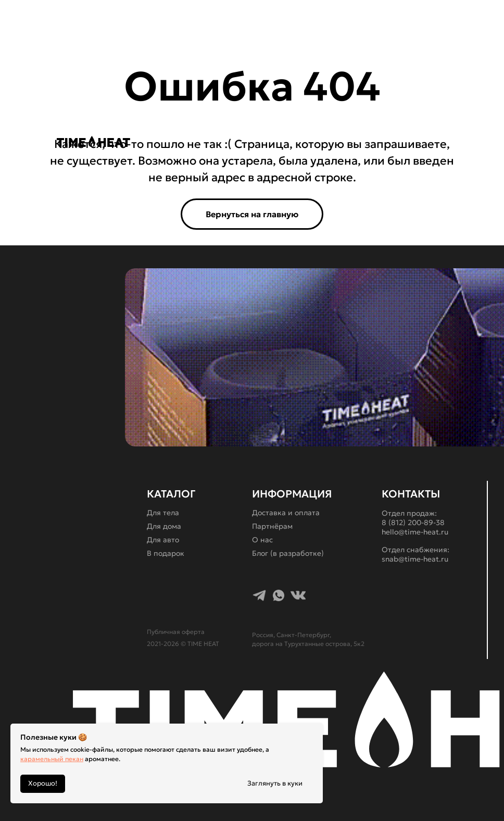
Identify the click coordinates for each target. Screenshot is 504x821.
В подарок (166, 553)
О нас (262, 540)
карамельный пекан (52, 759)
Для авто (163, 540)
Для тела (163, 513)
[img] (168, 141)
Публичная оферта (176, 632)
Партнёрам (272, 526)
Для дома (164, 526)
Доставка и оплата (286, 513)
